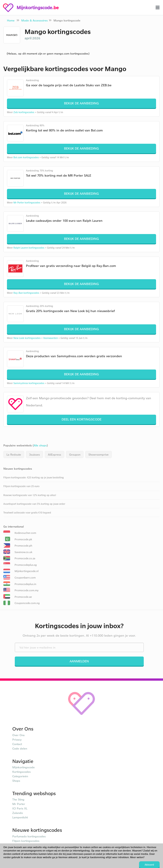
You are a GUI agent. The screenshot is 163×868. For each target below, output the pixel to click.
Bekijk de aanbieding (81, 103)
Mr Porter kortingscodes (27, 203)
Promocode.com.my (27, 590)
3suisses (34, 454)
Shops (16, 781)
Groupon (75, 454)
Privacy (17, 739)
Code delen (20, 748)
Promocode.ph (23, 546)
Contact (17, 744)
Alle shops (40, 445)
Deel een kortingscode (81, 419)
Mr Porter (19, 804)
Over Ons (18, 735)
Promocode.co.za (25, 558)
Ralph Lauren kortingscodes (29, 248)
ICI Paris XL (20, 808)
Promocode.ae (23, 597)
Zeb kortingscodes (24, 112)
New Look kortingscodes (27, 338)
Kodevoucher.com (25, 533)
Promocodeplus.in (25, 584)
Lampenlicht (20, 817)
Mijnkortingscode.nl (27, 571)
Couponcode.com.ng (27, 603)
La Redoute (14, 454)
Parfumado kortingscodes (29, 836)
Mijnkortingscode (24, 767)
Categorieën (20, 776)
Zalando (18, 813)
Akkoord (149, 865)
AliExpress (55, 454)
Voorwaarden (50, 338)
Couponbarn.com (25, 578)
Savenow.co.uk (23, 552)
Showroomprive (99, 454)
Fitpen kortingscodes (26, 841)
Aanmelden (79, 661)
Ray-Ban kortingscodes (26, 293)
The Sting (18, 799)
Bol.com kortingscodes (26, 157)
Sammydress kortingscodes (29, 383)
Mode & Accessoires (34, 20)
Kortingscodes (21, 772)
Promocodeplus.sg (26, 565)
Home (11, 20)
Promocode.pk (23, 539)
